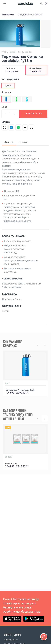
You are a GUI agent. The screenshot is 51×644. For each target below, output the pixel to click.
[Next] (45, 419)
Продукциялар (11, 640)
